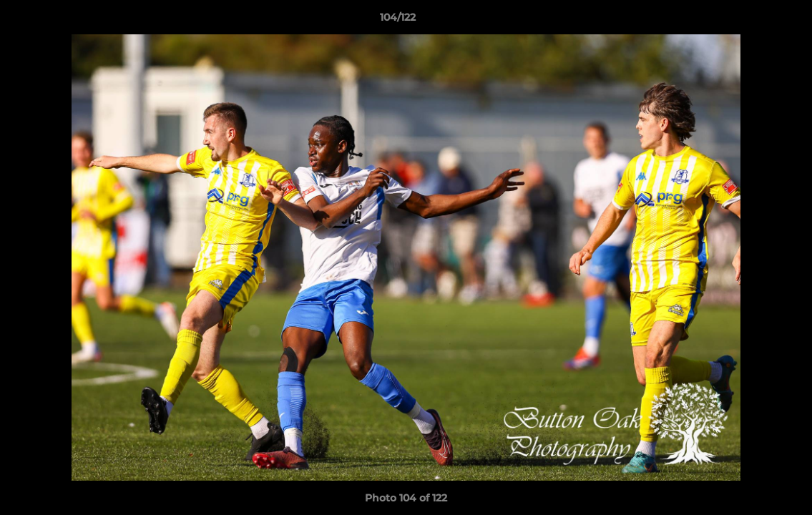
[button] (752, 21)
